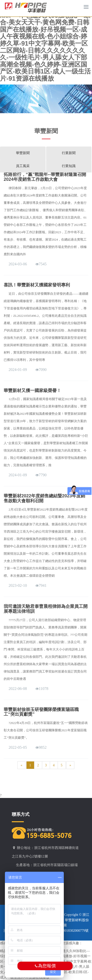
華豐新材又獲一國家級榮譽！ (32, 391)
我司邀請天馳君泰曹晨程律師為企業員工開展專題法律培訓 (46, 609)
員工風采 (23, 166)
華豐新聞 (23, 153)
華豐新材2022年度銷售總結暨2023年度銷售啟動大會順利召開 (44, 498)
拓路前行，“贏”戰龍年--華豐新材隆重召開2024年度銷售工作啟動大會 (45, 177)
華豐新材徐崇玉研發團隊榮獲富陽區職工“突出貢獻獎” (41, 712)
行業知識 (69, 166)
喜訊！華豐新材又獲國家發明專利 (37, 285)
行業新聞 (69, 153)
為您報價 (45, 966)
